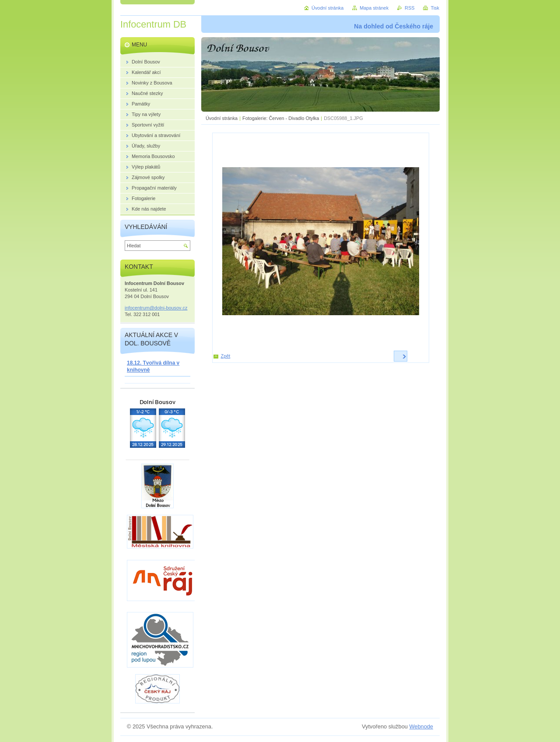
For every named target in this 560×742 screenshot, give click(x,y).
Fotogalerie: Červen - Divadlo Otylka (281, 118)
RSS (409, 8)
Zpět (226, 356)
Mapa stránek (374, 8)
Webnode (421, 726)
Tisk (435, 8)
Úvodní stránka (222, 118)
